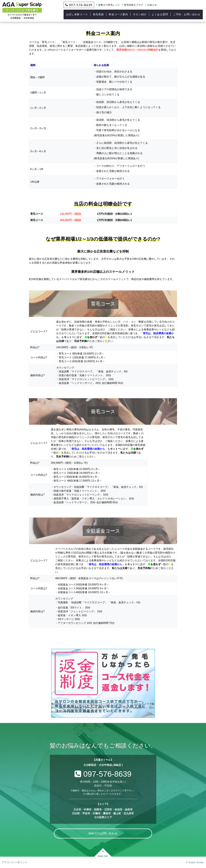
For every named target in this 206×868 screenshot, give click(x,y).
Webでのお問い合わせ (103, 833)
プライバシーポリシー (14, 862)
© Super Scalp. (195, 862)
